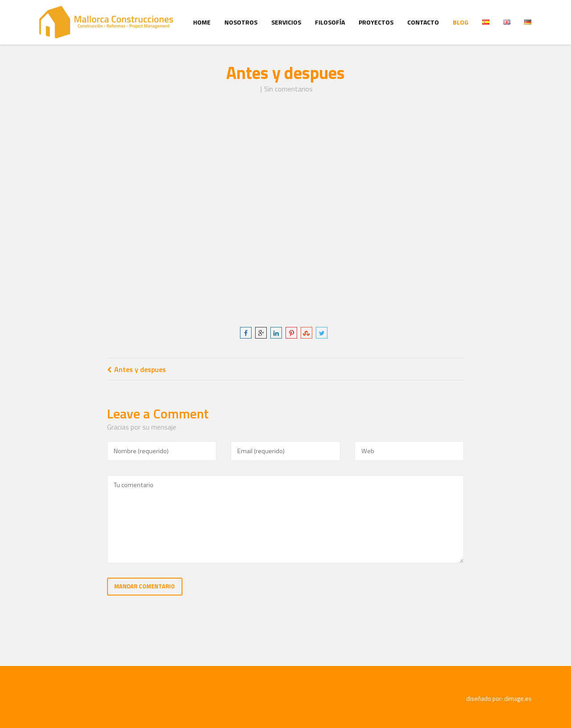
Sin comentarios (288, 89)
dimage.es (518, 699)
